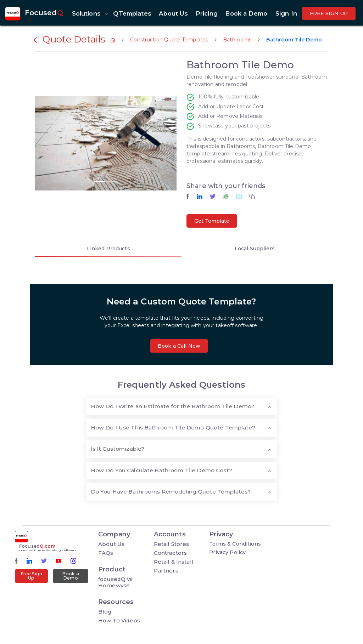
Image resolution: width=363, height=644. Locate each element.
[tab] (108, 250)
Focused (44, 13)
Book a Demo (71, 576)
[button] (89, 13)
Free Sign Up (31, 576)
